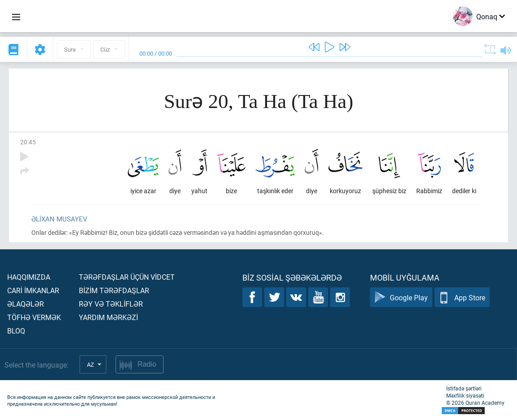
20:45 (28, 142)
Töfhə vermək (34, 317)
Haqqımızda (29, 277)
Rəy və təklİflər (111, 304)
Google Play (401, 297)
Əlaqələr (26, 304)
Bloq (16, 331)
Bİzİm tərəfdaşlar (114, 290)
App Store (462, 297)
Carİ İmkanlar (33, 290)
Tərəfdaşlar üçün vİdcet (127, 277)
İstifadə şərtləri (464, 388)
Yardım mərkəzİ (108, 317)
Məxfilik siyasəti (465, 395)
